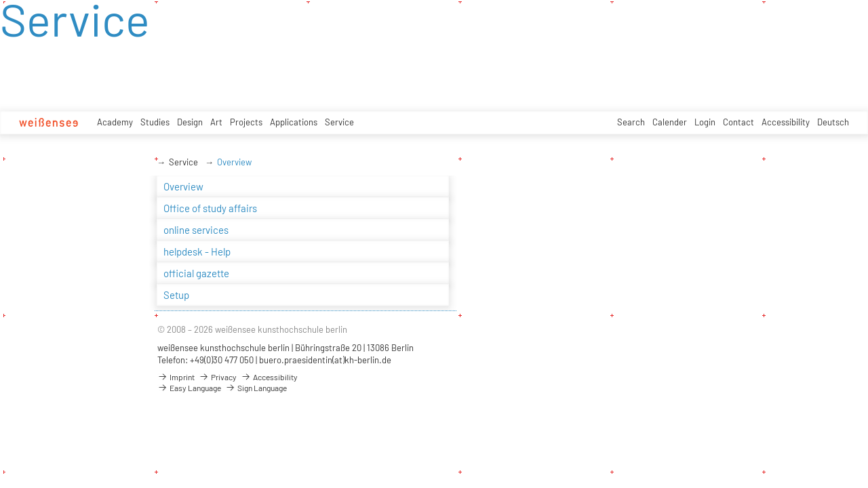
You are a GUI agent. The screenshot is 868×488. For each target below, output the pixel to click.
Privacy (218, 377)
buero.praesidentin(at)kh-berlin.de (325, 360)
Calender (670, 122)
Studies (155, 122)
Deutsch (833, 122)
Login (705, 122)
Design (190, 122)
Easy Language (189, 388)
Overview (234, 162)
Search (631, 122)
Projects (246, 122)
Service (339, 122)
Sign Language (256, 388)
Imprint (176, 377)
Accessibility (786, 122)
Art (216, 122)
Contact (738, 122)
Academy (115, 122)
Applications (294, 122)
